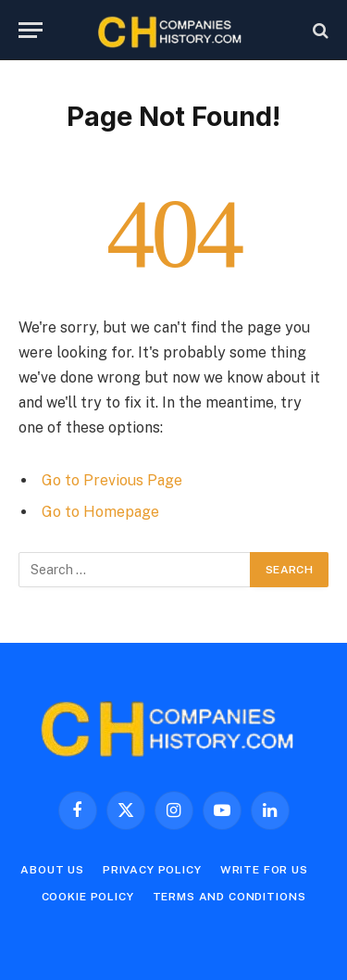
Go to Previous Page (112, 480)
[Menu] (31, 30)
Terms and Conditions (229, 897)
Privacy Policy (152, 870)
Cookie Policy (88, 897)
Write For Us (264, 870)
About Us (52, 870)
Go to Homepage (100, 512)
